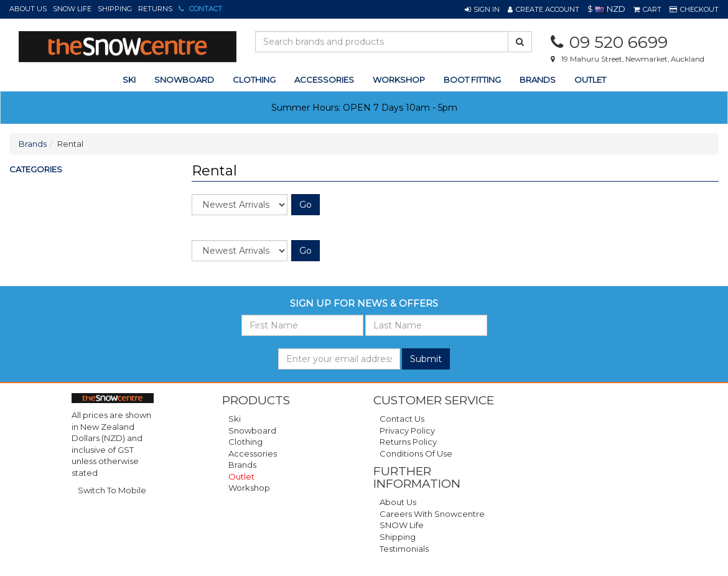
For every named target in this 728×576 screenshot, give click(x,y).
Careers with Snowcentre (432, 514)
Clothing (245, 442)
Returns (155, 9)
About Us (28, 9)
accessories (324, 80)
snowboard (184, 80)
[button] (482, 9)
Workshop (399, 80)
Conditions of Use (416, 453)
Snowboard (252, 430)
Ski (235, 419)
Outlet (590, 80)
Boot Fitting (472, 80)
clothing (254, 80)
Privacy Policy (407, 430)
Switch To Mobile (112, 490)
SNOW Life (72, 9)
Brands (538, 80)
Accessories (253, 453)
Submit (426, 359)
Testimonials (404, 549)
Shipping (115, 9)
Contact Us (402, 419)
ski (129, 80)
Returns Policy (408, 442)
